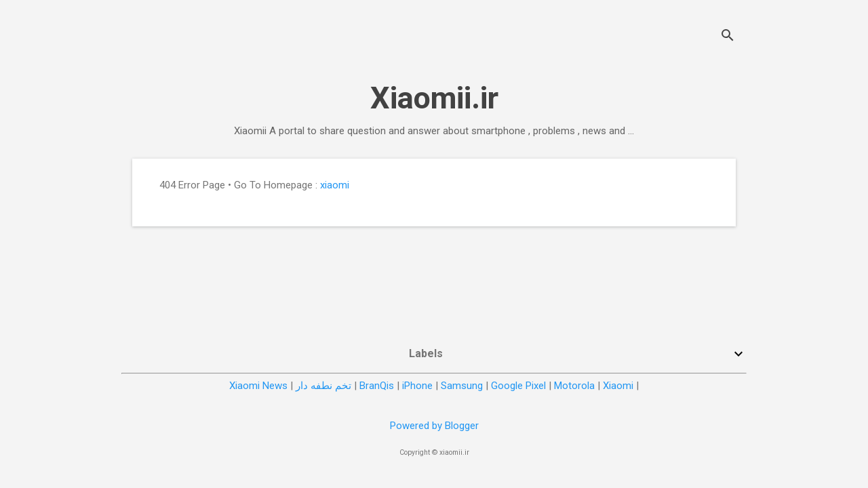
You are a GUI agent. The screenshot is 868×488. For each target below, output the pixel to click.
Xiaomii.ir (434, 98)
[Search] (728, 37)
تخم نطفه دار (323, 386)
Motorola (574, 386)
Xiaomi (618, 386)
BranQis (377, 386)
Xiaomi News (258, 386)
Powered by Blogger (434, 426)
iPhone (417, 386)
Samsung (462, 386)
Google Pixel (518, 386)
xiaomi (335, 185)
